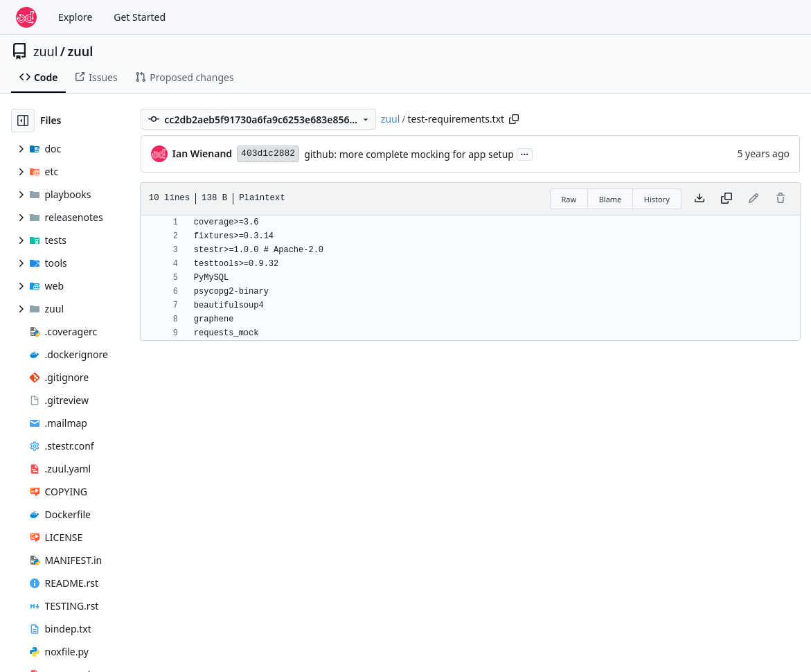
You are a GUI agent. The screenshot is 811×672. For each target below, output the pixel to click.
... (525, 153)
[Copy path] (514, 119)
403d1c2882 (268, 153)
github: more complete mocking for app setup (409, 154)
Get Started (140, 17)
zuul (45, 51)
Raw (569, 199)
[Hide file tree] (23, 121)
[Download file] (699, 199)
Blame (611, 199)
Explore (75, 17)
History (657, 199)
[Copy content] (727, 199)
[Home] (26, 17)
